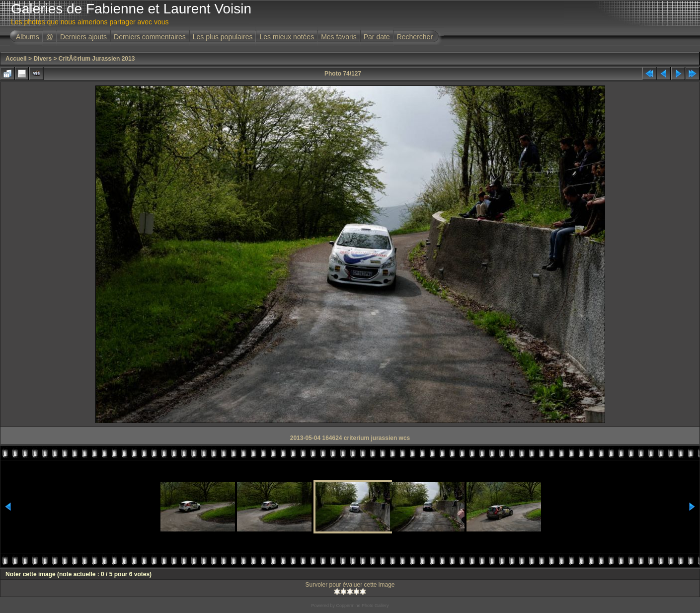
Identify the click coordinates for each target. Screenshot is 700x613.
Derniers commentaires (150, 37)
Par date (377, 37)
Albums (28, 37)
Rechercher (415, 37)
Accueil (16, 59)
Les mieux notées (287, 37)
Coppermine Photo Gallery (362, 606)
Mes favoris (339, 37)
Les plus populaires (223, 37)
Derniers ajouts (83, 37)
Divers (42, 59)
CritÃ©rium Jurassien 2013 (97, 59)
